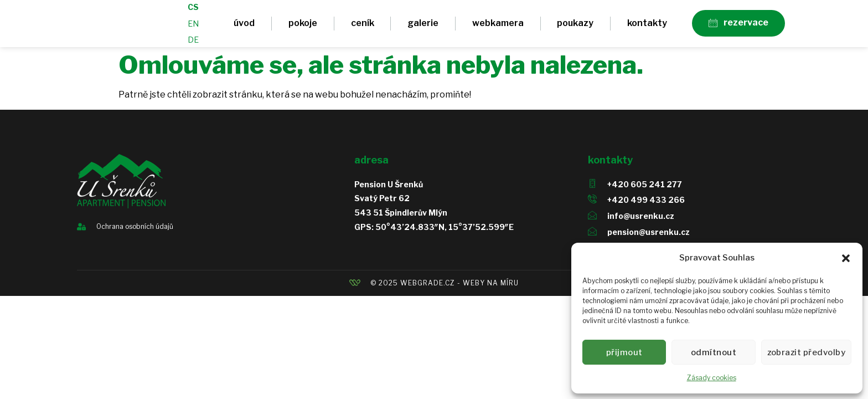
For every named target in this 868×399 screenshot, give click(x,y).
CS (193, 11)
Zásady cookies (712, 378)
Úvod (244, 27)
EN (193, 27)
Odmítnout (717, 352)
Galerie (423, 27)
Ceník (363, 27)
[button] (846, 258)
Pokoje (303, 27)
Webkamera (498, 27)
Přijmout (626, 352)
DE (193, 44)
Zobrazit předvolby (808, 352)
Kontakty (647, 27)
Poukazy (575, 27)
